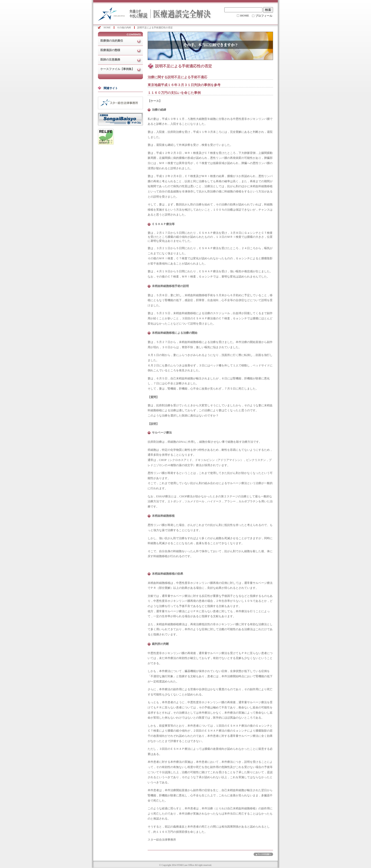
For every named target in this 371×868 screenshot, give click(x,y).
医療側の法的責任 (112, 41)
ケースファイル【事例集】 (117, 69)
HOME (245, 16)
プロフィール (264, 16)
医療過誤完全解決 (152, 12)
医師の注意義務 (110, 60)
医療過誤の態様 (110, 50)
